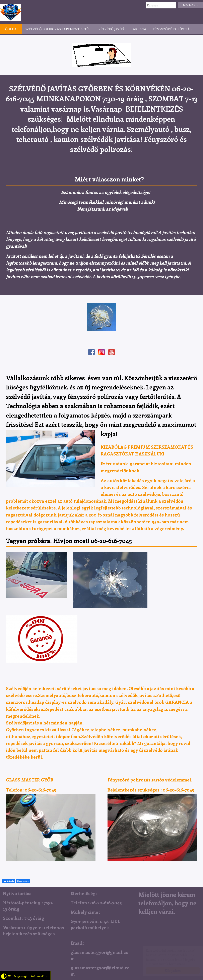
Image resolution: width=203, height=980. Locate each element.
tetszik (9, 881)
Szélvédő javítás (112, 29)
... (199, 29)
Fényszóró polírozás (172, 29)
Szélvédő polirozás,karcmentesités (58, 29)
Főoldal (11, 29)
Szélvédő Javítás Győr (11, 12)
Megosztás (23, 881)
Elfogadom (169, 970)
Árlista (140, 29)
